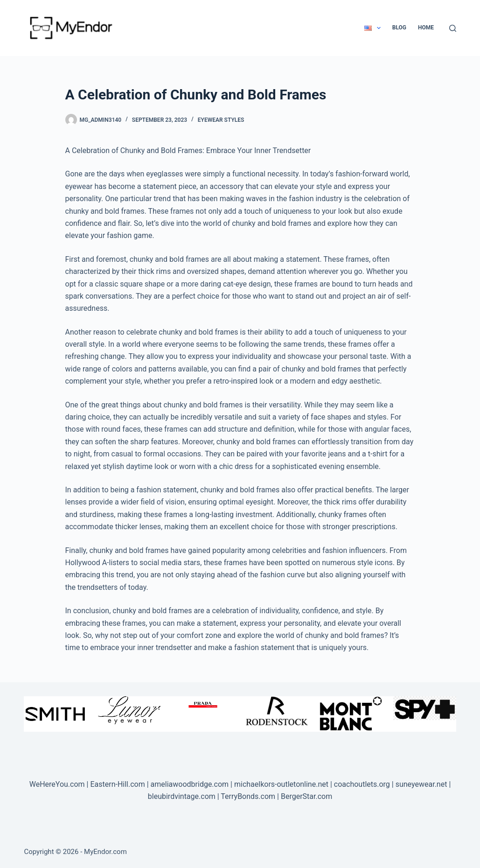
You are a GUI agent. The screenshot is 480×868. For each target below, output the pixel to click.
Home (426, 28)
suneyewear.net (421, 784)
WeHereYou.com (57, 784)
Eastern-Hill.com (117, 784)
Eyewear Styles (221, 120)
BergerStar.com (306, 796)
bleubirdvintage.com (182, 796)
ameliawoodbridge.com (190, 784)
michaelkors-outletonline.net (281, 784)
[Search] (453, 28)
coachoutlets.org (362, 784)
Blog (399, 28)
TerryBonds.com (248, 796)
